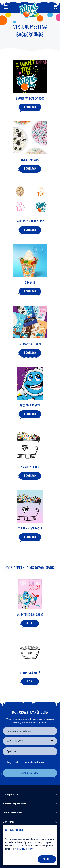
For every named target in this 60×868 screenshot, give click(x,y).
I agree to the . (26, 762)
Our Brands (8, 822)
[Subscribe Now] (30, 773)
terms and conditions (32, 762)
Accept (46, 860)
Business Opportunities (14, 804)
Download (29, 108)
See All (29, 624)
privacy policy (25, 849)
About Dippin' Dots (12, 813)
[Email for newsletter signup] (30, 731)
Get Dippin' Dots (11, 794)
